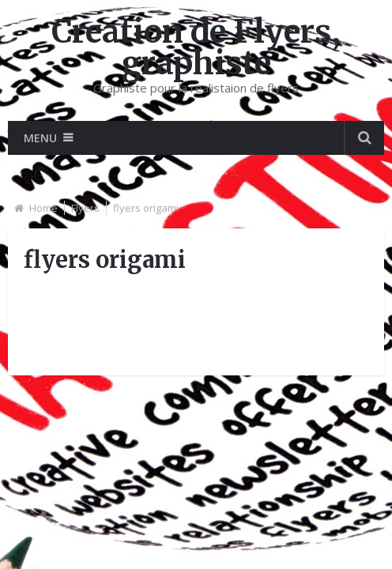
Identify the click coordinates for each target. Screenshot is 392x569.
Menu (40, 138)
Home (43, 208)
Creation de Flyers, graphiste (196, 47)
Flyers (85, 208)
